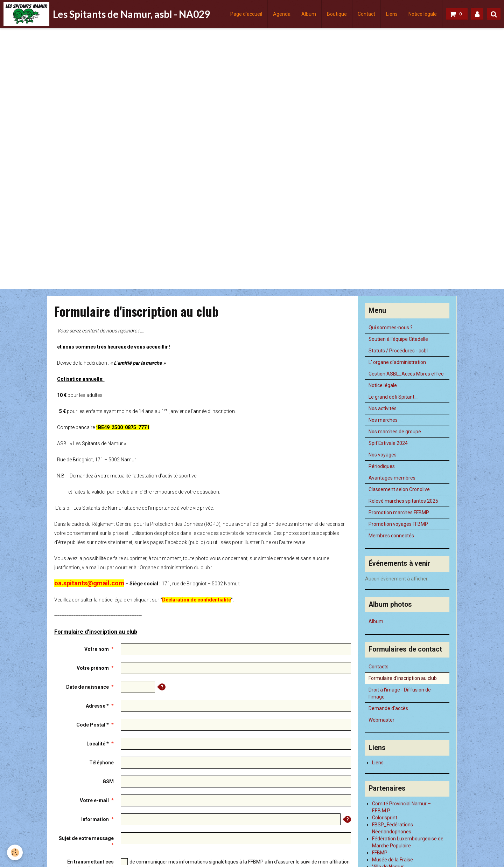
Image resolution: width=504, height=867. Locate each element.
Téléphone (101, 763)
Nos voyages (383, 455)
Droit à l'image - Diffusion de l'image (400, 693)
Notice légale (423, 14)
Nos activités (383, 408)
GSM (108, 782)
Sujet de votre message (86, 838)
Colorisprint (385, 818)
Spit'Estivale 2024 (388, 443)
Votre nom (97, 649)
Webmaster (381, 720)
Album (309, 14)
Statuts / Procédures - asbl (398, 351)
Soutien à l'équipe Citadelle (398, 339)
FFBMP (380, 853)
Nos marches (383, 420)
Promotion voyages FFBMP (398, 524)
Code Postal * (93, 725)
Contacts (379, 667)
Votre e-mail (94, 800)
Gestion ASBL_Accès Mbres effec (406, 374)
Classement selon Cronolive (399, 489)
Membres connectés (391, 536)
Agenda (282, 14)
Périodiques (382, 466)
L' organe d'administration (397, 362)
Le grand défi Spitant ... (394, 397)
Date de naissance (87, 687)
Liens (392, 14)
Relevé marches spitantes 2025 (403, 501)
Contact (366, 14)
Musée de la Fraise (393, 860)
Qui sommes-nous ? (391, 328)
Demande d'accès (388, 708)
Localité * (98, 744)
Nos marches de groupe (395, 432)
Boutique (337, 14)
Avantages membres (392, 478)
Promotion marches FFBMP (399, 512)
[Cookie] (15, 852)
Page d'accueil (246, 14)
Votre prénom (93, 668)
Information (95, 819)
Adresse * (97, 706)
